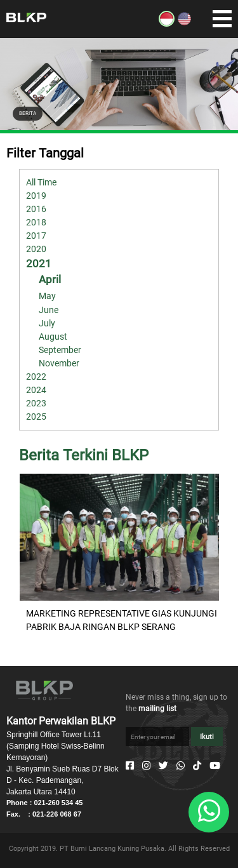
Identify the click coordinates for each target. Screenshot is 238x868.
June (49, 310)
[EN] (184, 23)
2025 (36, 417)
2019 (36, 196)
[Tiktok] (197, 766)
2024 (36, 390)
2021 (39, 264)
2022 (36, 377)
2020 (36, 249)
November (59, 363)
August (53, 337)
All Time (41, 182)
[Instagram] (146, 766)
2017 (36, 236)
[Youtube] (215, 766)
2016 (36, 209)
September (60, 350)
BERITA (28, 113)
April (50, 279)
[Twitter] (163, 766)
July (47, 323)
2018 (36, 222)
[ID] (167, 23)
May (47, 296)
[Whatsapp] (181, 766)
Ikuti (207, 737)
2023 (36, 403)
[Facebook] (130, 766)
